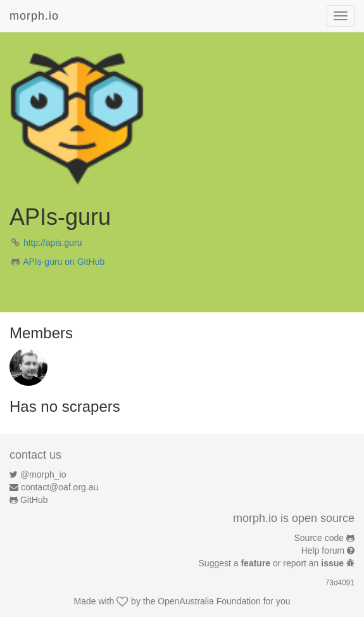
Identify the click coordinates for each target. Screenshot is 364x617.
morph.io (34, 16)
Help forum (323, 550)
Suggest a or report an (273, 563)
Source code (319, 538)
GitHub (34, 500)
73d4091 (340, 583)
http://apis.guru (53, 243)
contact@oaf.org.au (60, 487)
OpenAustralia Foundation (209, 601)
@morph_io (43, 474)
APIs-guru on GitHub (64, 262)
